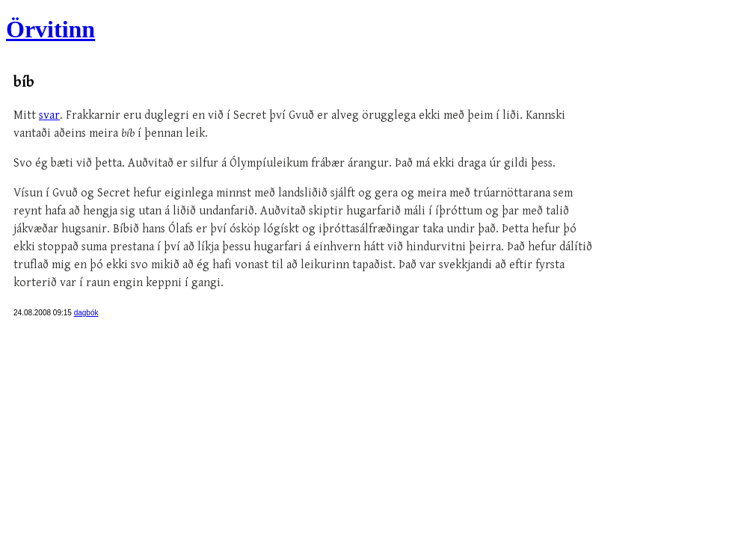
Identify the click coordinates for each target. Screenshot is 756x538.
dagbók (86, 313)
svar (49, 115)
